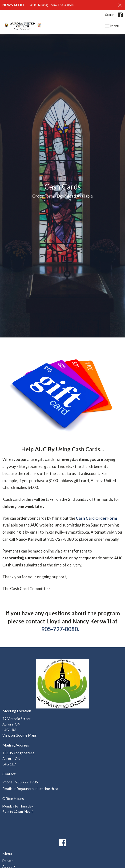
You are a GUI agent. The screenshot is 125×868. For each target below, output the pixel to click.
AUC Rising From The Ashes (52, 5)
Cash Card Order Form (96, 518)
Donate (8, 861)
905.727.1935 (27, 782)
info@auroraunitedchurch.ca (36, 789)
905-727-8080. (60, 629)
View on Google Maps (20, 735)
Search (110, 15)
